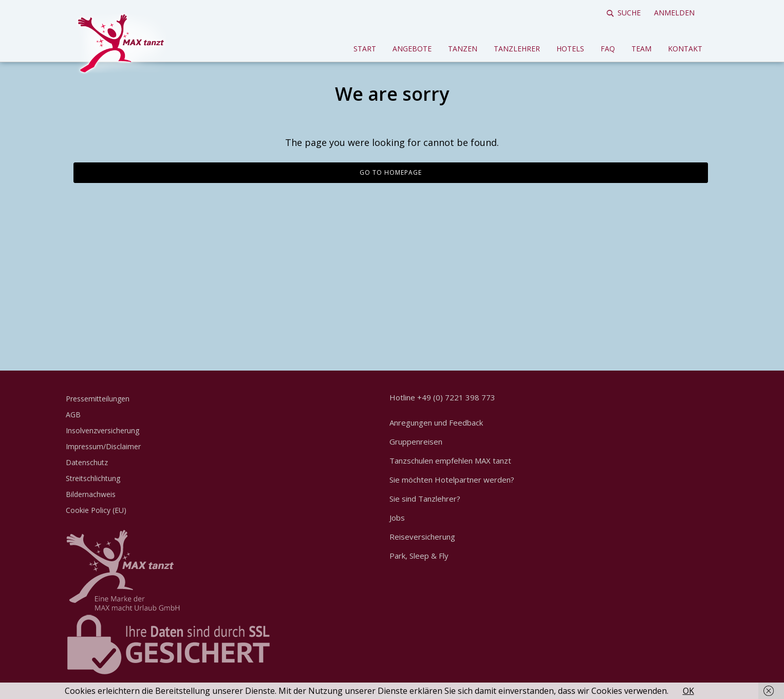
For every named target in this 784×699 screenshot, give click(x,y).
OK (688, 691)
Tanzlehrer (517, 49)
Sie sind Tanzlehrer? (425, 499)
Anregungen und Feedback (436, 422)
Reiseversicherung (422, 537)
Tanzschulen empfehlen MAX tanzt (450, 461)
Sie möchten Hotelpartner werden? (452, 480)
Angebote (412, 49)
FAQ (608, 49)
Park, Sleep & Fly (419, 556)
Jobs (397, 518)
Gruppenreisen (416, 442)
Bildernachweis (91, 494)
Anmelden (674, 13)
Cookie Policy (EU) (96, 510)
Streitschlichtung (93, 478)
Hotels (570, 49)
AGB (73, 415)
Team (641, 49)
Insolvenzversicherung (102, 430)
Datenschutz (87, 462)
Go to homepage (391, 172)
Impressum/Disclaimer (103, 446)
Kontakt (685, 49)
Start (365, 49)
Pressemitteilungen (98, 399)
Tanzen (463, 49)
